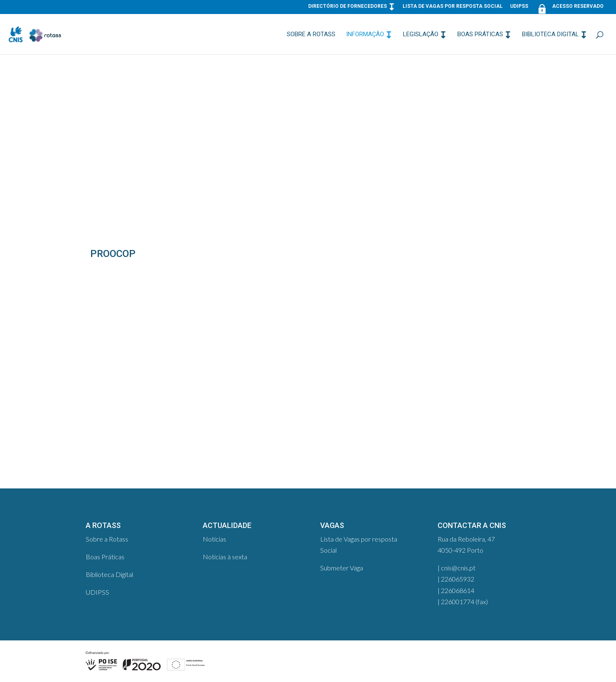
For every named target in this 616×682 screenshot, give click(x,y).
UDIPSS (519, 6)
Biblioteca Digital (550, 35)
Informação (365, 35)
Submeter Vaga (342, 568)
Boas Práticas (480, 35)
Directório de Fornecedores (348, 6)
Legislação (421, 35)
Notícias (214, 539)
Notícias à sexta (225, 557)
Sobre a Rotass (311, 35)
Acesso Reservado (570, 8)
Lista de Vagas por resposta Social (453, 6)
